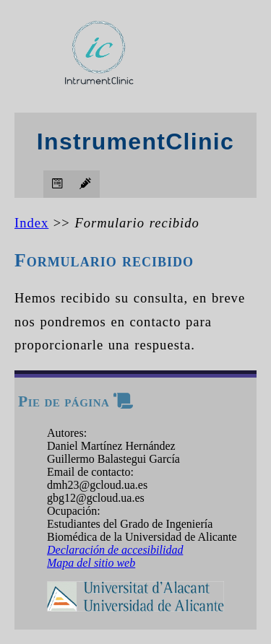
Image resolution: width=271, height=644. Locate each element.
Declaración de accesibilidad (115, 550)
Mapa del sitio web (91, 563)
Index (31, 223)
